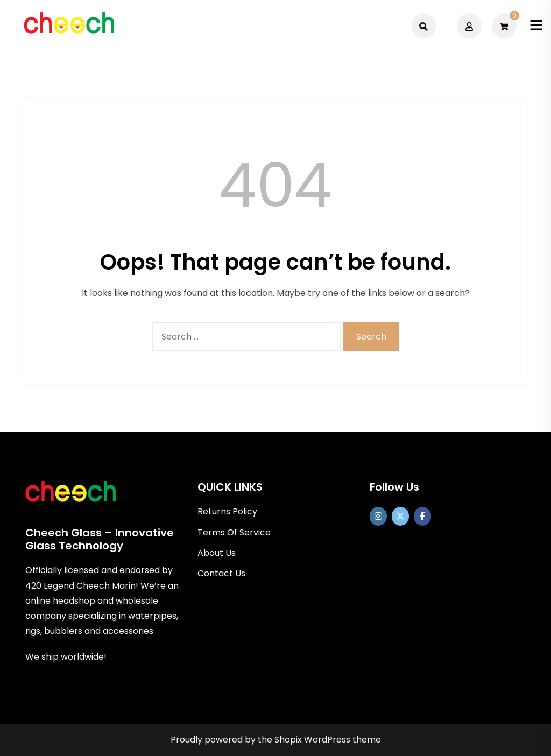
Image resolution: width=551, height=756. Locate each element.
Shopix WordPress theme (328, 740)
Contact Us (221, 573)
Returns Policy (227, 511)
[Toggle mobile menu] (536, 26)
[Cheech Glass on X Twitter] (400, 516)
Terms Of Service (234, 532)
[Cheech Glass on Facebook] (422, 516)
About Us (217, 553)
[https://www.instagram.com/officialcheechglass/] (378, 516)
